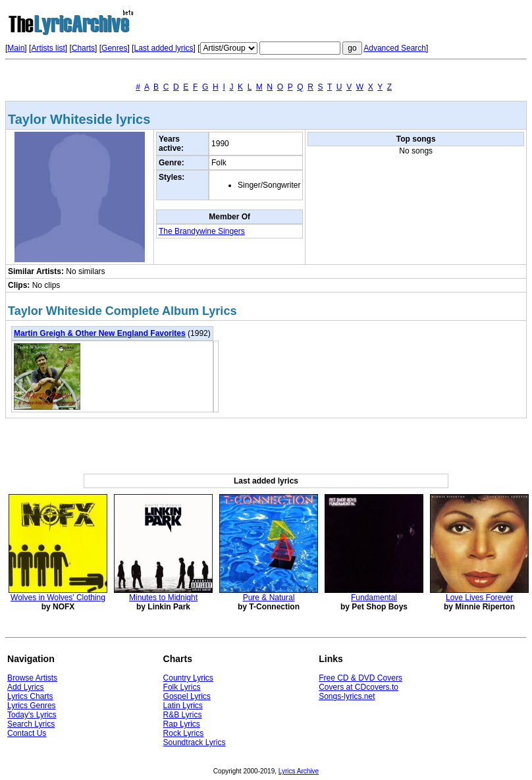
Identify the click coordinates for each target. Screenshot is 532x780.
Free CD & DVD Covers (360, 678)
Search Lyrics (31, 724)
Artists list (48, 48)
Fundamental (374, 598)
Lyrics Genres (32, 706)
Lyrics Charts (30, 696)
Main (16, 48)
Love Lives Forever (479, 598)
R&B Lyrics (183, 715)
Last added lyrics (163, 48)
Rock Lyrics (184, 733)
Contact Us (27, 733)
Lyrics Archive (299, 771)
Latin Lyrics (183, 706)
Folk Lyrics (182, 687)
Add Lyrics (26, 687)
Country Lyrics (188, 678)
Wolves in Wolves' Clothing (58, 598)
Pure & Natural (269, 598)
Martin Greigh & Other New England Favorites (100, 333)
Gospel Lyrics (187, 696)
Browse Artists (32, 678)
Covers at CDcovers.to (359, 687)
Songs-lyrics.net (347, 696)
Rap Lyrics (182, 724)
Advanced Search (395, 48)
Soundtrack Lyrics (195, 742)
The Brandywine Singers (202, 231)
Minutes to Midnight (163, 598)
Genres (114, 48)
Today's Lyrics (32, 715)
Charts (83, 48)
